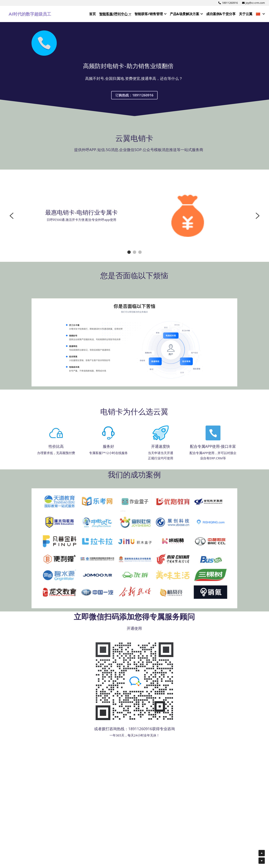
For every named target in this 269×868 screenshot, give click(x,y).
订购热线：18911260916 (134, 100)
